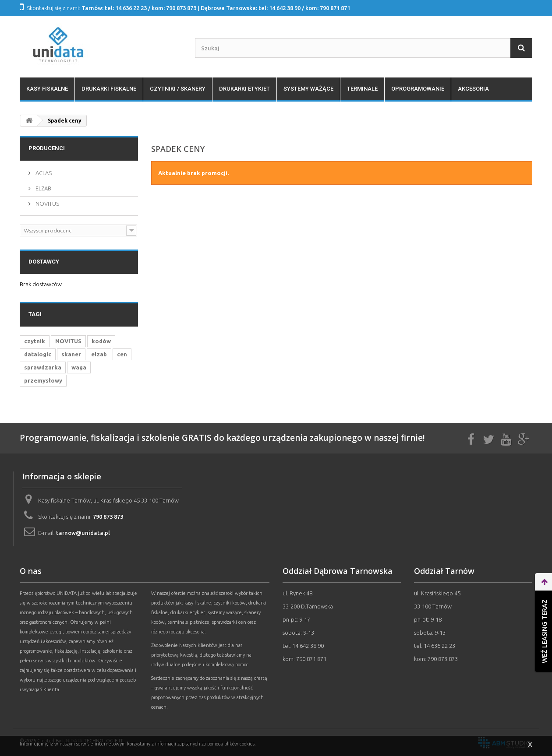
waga (79, 367)
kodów (101, 341)
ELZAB (43, 188)
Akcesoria (473, 89)
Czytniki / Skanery (178, 89)
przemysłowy (43, 380)
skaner (71, 354)
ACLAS (43, 173)
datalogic (38, 354)
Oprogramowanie (418, 89)
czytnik (35, 341)
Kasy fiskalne (47, 89)
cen (122, 354)
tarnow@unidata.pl (83, 533)
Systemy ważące (308, 89)
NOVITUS (47, 204)
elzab (99, 354)
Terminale (362, 89)
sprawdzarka (43, 367)
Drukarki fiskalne (109, 89)
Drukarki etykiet (244, 89)
